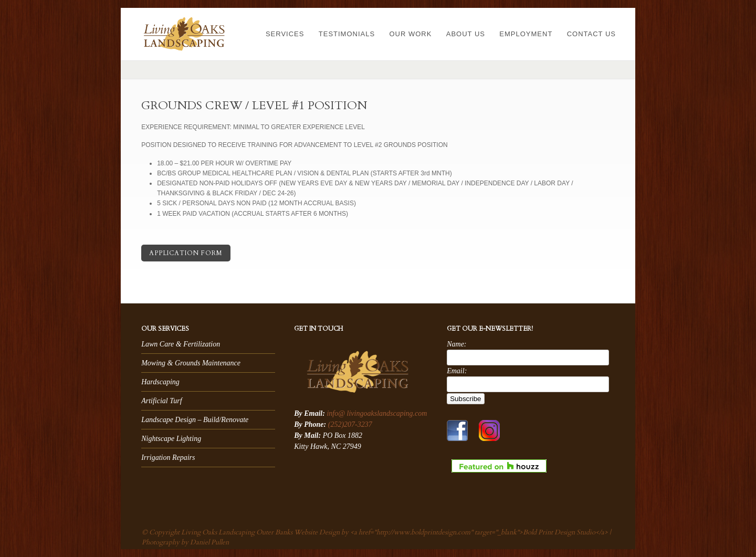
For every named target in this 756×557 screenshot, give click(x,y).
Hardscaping (160, 382)
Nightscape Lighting (171, 439)
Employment (526, 34)
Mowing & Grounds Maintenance (191, 363)
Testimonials (347, 34)
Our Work (410, 34)
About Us (466, 34)
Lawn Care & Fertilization (181, 344)
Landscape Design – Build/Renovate (195, 420)
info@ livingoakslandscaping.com (377, 413)
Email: (457, 371)
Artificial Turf (161, 401)
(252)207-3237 (350, 424)
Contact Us (591, 34)
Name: (456, 344)
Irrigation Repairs (168, 458)
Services (285, 34)
